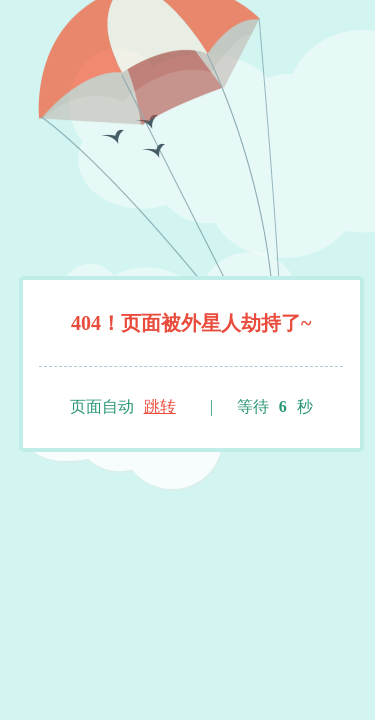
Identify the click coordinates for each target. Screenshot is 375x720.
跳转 (160, 406)
